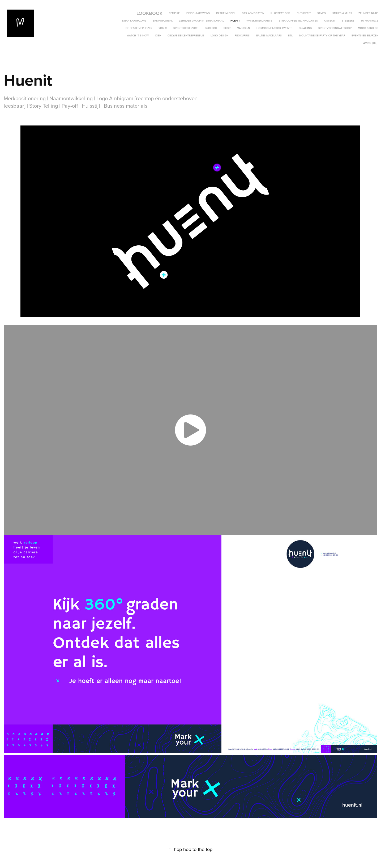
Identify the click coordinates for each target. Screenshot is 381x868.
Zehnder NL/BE (368, 13)
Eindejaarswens (198, 13)
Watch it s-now (138, 35)
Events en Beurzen (365, 35)
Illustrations (280, 13)
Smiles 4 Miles (342, 13)
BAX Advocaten (253, 13)
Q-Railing (305, 28)
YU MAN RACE (369, 21)
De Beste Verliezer (139, 28)
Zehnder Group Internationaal (201, 21)
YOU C (163, 28)
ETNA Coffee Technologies (298, 21)
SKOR (227, 28)
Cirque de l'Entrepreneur (186, 35)
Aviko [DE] (370, 43)
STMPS (322, 13)
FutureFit (304, 13)
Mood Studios (368, 28)
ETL (290, 35)
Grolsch (211, 28)
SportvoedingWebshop (335, 28)
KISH (158, 35)
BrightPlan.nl (163, 21)
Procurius (242, 35)
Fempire (174, 13)
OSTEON (330, 21)
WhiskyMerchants (259, 21)
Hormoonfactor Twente (274, 28)
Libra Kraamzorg (134, 21)
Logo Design (219, 35)
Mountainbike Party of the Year (322, 35)
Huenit (235, 21)
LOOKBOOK (149, 13)
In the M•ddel (226, 13)
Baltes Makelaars (269, 35)
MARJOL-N (243, 28)
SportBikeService (186, 28)
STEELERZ (348, 21)
